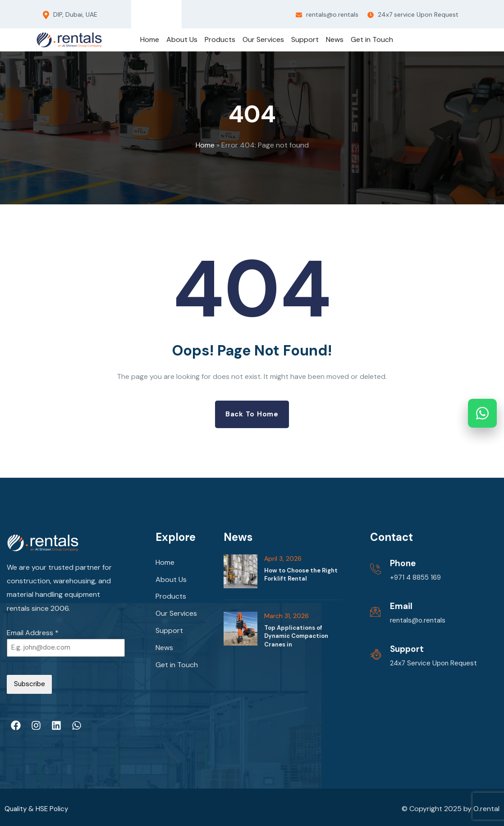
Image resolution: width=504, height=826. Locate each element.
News (164, 653)
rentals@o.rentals (327, 14)
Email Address (33, 633)
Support (169, 635)
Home (205, 145)
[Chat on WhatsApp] (482, 413)
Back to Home (252, 414)
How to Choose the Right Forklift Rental (301, 575)
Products (171, 599)
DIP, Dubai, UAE (70, 15)
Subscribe (30, 685)
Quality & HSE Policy (38, 805)
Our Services (176, 617)
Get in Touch (177, 671)
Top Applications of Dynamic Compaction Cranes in (296, 636)
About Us (171, 581)
